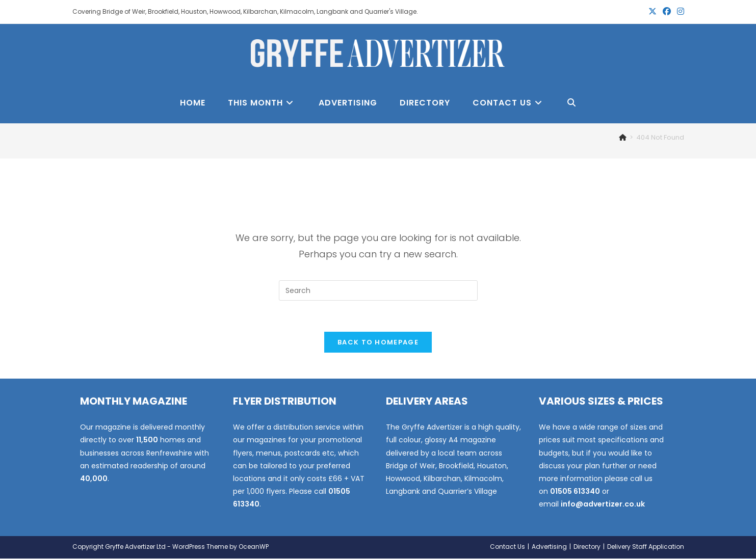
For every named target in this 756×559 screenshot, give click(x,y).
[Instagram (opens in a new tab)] (679, 12)
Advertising (549, 547)
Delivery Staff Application (646, 547)
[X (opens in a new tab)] (653, 12)
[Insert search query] (378, 290)
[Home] (623, 137)
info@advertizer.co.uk (603, 504)
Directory (587, 547)
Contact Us (507, 547)
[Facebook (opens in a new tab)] (667, 12)
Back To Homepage (378, 342)
